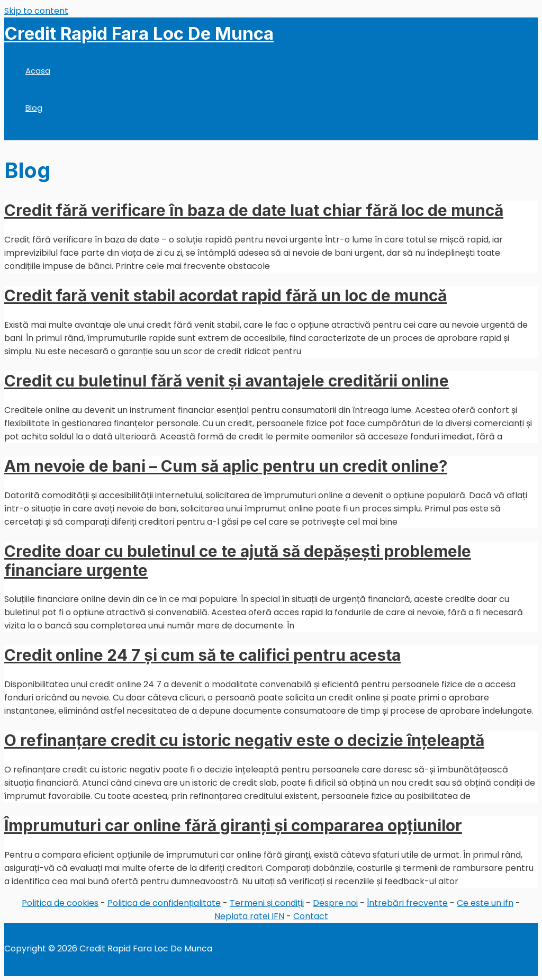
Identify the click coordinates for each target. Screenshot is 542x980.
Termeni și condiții (267, 903)
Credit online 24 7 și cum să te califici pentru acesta (202, 655)
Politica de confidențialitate (164, 903)
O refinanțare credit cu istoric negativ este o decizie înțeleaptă (244, 740)
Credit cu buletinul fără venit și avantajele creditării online (227, 381)
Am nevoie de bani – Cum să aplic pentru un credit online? (226, 466)
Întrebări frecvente (407, 903)
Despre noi (335, 903)
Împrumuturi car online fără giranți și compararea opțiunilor (233, 825)
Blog (34, 108)
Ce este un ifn (485, 903)
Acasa (38, 71)
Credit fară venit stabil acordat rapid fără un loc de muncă (225, 295)
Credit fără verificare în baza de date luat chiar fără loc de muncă (254, 210)
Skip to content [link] (36, 11)
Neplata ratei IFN (249, 916)
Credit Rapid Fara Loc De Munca (139, 33)
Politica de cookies (60, 903)
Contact (311, 916)
